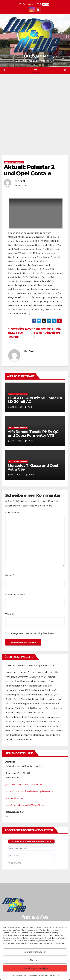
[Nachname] (31, 863)
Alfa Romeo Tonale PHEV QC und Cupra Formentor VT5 (33, 434)
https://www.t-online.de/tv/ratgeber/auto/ (29, 791)
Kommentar (13, 513)
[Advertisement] (35, 110)
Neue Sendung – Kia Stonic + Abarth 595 (47, 333)
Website (10, 614)
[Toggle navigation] (36, 70)
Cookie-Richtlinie (19, 976)
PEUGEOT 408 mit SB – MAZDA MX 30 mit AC (35, 400)
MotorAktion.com (15, 798)
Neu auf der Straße (14, 162)
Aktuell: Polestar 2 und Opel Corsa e (29, 170)
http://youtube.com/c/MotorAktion (25, 805)
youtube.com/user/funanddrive (24, 784)
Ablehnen (35, 960)
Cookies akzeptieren (35, 952)
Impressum (54, 976)
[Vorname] (31, 856)
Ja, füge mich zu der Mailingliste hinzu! (30, 633)
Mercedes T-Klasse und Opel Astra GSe (33, 467)
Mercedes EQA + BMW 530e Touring (21, 333)
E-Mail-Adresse (15, 595)
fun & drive (35, 56)
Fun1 (22, 181)
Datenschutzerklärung (38, 976)
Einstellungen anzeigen (35, 968)
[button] (65, 70)
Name (10, 575)
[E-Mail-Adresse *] (31, 848)
